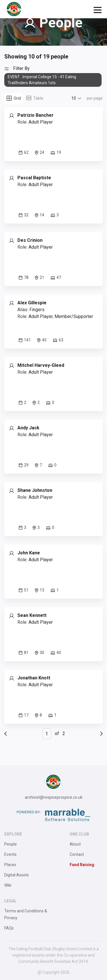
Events (10, 854)
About (75, 844)
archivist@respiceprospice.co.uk (54, 797)
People (11, 844)
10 (74, 98)
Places (10, 865)
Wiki (8, 885)
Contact (77, 854)
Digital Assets (17, 875)
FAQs (9, 928)
